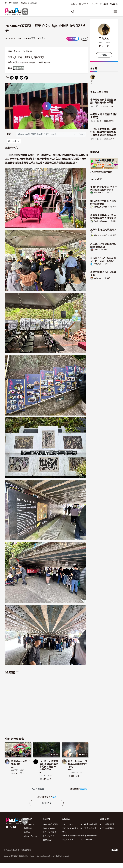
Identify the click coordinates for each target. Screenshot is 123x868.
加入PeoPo (84, 4)
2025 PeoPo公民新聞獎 (70, 835)
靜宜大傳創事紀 (101, 235)
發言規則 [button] (84, 794)
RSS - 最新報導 (107, 830)
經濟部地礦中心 (20, 63)
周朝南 (47, 63)
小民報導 (98, 264)
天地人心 (104, 38)
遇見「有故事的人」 (89, 845)
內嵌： (10, 133)
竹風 (96, 250)
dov (13, 772)
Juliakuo (98, 278)
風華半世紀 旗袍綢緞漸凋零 (103, 231)
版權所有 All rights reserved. (19, 68)
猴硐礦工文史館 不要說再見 (21, 767)
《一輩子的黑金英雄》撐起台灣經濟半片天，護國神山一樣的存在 (49, 770)
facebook (7, 832)
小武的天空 (99, 193)
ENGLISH (94, 4)
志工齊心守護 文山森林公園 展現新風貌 (103, 245)
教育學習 (29, 57)
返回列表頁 (47, 808)
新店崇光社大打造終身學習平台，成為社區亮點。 (103, 259)
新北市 (22, 51)
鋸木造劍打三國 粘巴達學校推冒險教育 (103, 202)
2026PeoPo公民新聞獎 (101, 172)
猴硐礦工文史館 (36, 63)
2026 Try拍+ (67, 830)
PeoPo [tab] (38, 794)
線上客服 (114, 4)
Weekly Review (31, 841)
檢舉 (85, 39)
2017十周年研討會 (88, 833)
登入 (75, 4)
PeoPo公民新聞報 (51, 830)
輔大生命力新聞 (101, 207)
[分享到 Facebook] (12, 78)
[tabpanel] (47, 802)
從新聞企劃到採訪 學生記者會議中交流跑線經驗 (103, 217)
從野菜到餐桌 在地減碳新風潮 (103, 274)
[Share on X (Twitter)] (17, 78)
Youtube (15, 832)
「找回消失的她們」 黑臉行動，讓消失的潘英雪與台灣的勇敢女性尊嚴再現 (103, 132)
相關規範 (28, 833)
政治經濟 (39, 57)
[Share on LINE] (21, 78)
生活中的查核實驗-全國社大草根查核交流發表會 (104, 188)
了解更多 (104, 55)
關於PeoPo (29, 830)
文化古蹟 (18, 57)
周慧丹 (71, 775)
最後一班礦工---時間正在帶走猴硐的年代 (78, 769)
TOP (115, 855)
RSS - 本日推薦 (107, 833)
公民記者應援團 (50, 837)
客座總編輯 (48, 845)
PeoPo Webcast (101, 221)
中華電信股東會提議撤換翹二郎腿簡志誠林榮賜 (103, 101)
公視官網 (104, 4)
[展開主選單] (115, 12)
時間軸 (27, 837)
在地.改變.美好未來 (89, 841)
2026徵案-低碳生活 (89, 830)
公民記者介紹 (49, 841)
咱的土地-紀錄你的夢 (71, 841)
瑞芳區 (29, 51)
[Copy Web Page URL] (26, 78)
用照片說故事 (68, 845)
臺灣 (16, 51)
